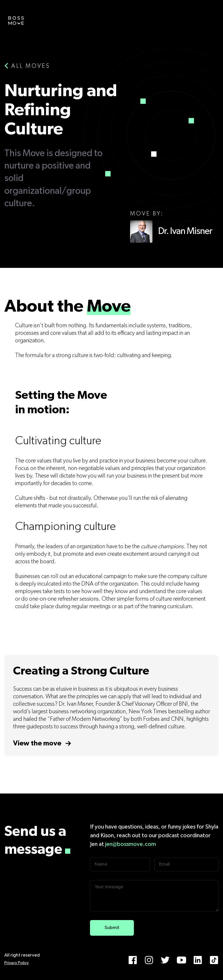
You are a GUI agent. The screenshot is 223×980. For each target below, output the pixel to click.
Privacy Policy (17, 963)
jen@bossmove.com (131, 844)
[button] (210, 17)
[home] (16, 20)
